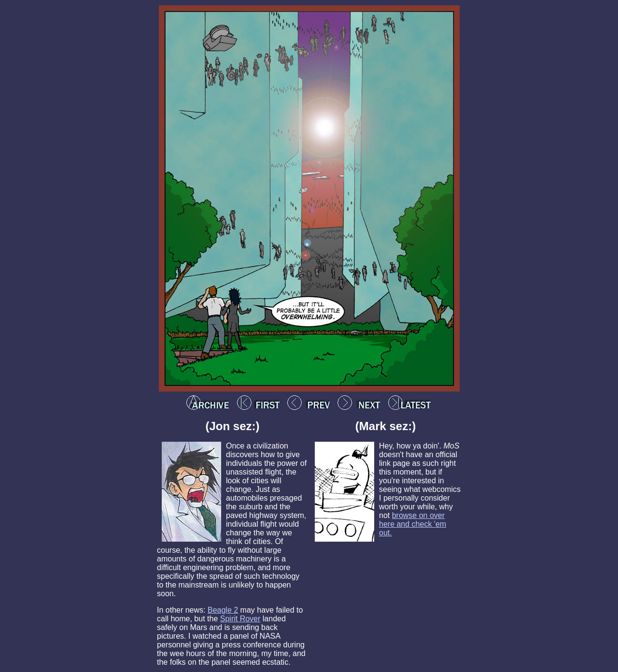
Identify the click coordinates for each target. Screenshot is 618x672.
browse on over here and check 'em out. (413, 524)
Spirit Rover (240, 619)
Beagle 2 (223, 610)
